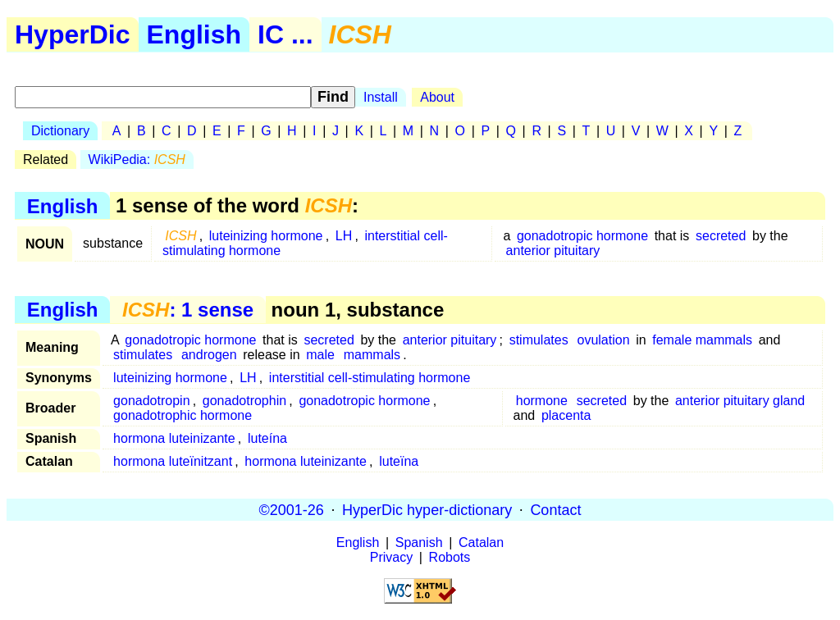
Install (381, 97)
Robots (450, 557)
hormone (542, 401)
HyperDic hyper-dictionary (427, 509)
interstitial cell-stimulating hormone (370, 378)
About (437, 97)
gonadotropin (151, 401)
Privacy (391, 557)
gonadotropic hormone (582, 236)
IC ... (285, 34)
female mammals (702, 340)
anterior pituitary (553, 251)
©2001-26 (292, 509)
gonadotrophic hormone (183, 415)
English (194, 34)
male (320, 355)
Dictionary (60, 131)
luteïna (399, 461)
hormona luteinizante (174, 438)
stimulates (539, 340)
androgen (209, 355)
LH (344, 236)
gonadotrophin (244, 401)
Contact (555, 509)
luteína (267, 438)
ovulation (603, 340)
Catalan (481, 542)
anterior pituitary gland (740, 401)
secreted (721, 236)
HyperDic (73, 34)
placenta (566, 415)
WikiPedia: (137, 160)
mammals (372, 355)
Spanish (419, 542)
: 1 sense (188, 310)
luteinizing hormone (266, 236)
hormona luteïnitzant (173, 461)
